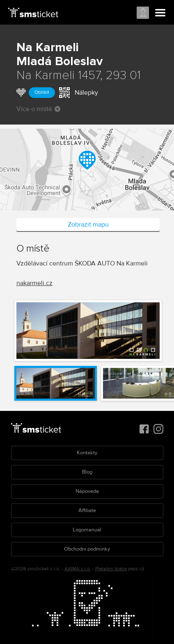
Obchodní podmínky (87, 549)
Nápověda (87, 491)
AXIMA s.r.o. (78, 569)
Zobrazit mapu (88, 224)
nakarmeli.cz (34, 283)
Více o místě (38, 109)
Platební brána (111, 569)
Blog (87, 472)
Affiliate (87, 510)
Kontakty (87, 453)
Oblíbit (42, 92)
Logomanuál (87, 530)
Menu (160, 13)
